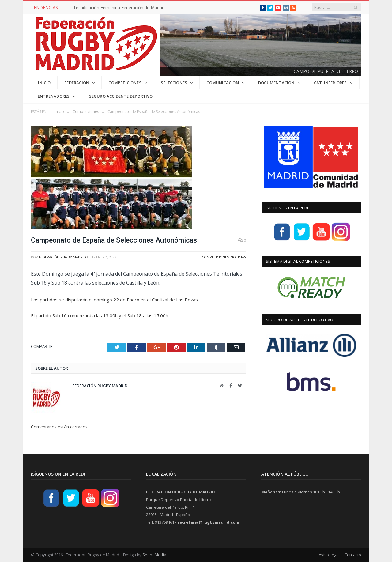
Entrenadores (54, 96)
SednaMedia (154, 555)
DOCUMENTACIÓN (276, 83)
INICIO (44, 83)
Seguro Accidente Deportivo (121, 96)
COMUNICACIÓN (222, 83)
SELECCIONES (174, 83)
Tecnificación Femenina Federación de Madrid (119, 8)
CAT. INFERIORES (330, 83)
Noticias (238, 257)
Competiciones (215, 257)
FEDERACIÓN (77, 83)
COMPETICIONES (125, 83)
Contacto (353, 555)
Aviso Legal (329, 555)
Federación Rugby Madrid (62, 257)
